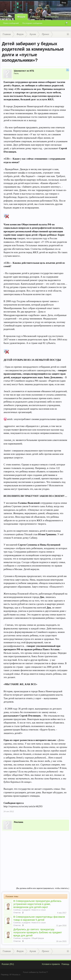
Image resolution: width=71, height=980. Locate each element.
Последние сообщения (32, 23)
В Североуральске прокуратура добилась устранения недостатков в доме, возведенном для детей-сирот (37, 904)
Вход (64, 3)
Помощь (65, 964)
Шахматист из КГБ (24, 71)
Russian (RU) (8, 964)
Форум (21, 17)
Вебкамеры (52, 17)
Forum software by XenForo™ (35, 972)
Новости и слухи (38, 910)
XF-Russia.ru (15, 975)
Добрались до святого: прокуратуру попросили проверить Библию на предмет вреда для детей (38, 932)
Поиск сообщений (11, 23)
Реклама (18, 822)
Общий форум (38, 938)
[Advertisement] (35, 855)
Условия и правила (51, 964)
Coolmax (17, 910)
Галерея (35, 17)
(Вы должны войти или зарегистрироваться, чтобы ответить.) (43, 888)
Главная (7, 17)
